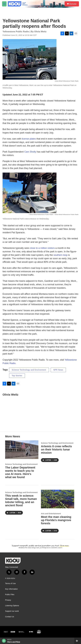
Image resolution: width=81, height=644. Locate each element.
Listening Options (12, 606)
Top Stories (17, 376)
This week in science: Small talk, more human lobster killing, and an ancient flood (21, 500)
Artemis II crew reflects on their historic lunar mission (56, 450)
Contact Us (10, 617)
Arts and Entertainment (51, 514)
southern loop (61, 255)
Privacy (8, 600)
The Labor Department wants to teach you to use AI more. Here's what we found (20, 472)
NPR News (58, 370)
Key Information (11, 589)
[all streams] (78, 641)
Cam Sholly (30, 152)
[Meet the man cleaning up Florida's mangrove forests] (58, 499)
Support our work (12, 611)
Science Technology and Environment (29, 370)
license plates (29, 139)
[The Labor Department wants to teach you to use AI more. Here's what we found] (22, 450)
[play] (4, 641)
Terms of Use (10, 583)
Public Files (10, 595)
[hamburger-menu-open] (4, 4)
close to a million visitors (42, 248)
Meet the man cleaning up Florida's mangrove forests (56, 520)
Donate (73, 4)
